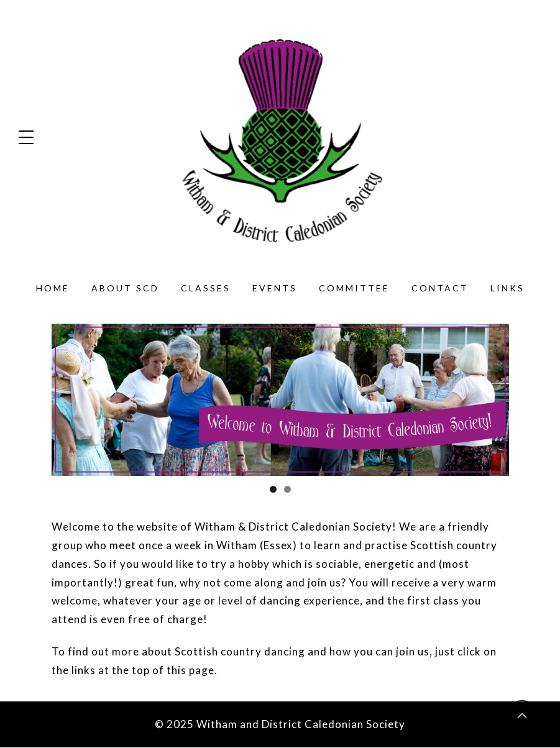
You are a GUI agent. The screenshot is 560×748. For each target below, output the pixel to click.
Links (507, 288)
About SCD (125, 288)
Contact (440, 288)
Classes (206, 288)
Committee (354, 288)
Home (53, 288)
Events (275, 288)
